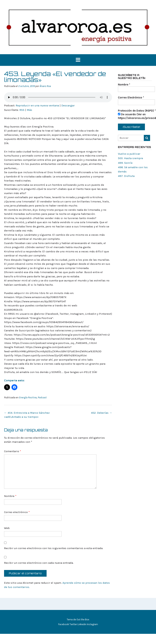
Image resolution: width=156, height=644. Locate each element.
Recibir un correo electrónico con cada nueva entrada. (39, 563)
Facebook (64, 624)
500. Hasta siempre (130, 158)
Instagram (92, 624)
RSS (22, 110)
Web (7, 528)
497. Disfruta (126, 176)
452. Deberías (101, 413)
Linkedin (82, 624)
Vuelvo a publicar (129, 154)
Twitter (73, 624)
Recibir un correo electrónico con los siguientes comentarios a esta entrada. (54, 548)
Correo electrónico (17, 512)
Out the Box (83, 619)
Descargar (68, 105)
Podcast (42, 397)
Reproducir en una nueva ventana (37, 105)
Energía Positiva (28, 397)
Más (29, 110)
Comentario (13, 451)
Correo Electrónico (131, 97)
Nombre (10, 496)
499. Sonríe (125, 163)
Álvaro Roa (45, 86)
